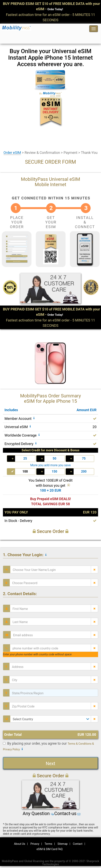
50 (55, 458)
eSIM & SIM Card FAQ (49, 849)
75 (84, 458)
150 (54, 471)
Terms (48, 844)
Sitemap (63, 844)
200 (84, 471)
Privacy (35, 844)
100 (25, 471)
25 (25, 458)
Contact (78, 844)
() (69, 485)
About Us (19, 844)
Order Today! (55, 9)
